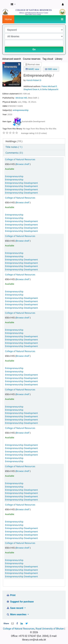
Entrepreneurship (14, 176)
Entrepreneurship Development (21, 183)
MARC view (32, 69)
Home (8, 19)
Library (59, 59)
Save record (15, 608)
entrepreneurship (21, 110)
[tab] (34, 141)
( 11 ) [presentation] (14, 141)
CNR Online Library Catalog (6, 4)
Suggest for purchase (20, 602)
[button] (13, 4)
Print (11, 595)
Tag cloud (48, 59)
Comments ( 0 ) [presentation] (14, 153)
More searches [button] (17, 614)
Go (34, 49)
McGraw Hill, (22, 98)
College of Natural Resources (20, 159)
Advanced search (12, 59)
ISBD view (51, 69)
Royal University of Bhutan (50, 629)
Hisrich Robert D (34, 80)
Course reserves (32, 59)
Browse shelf (23, 164)
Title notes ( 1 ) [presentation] (14, 147)
